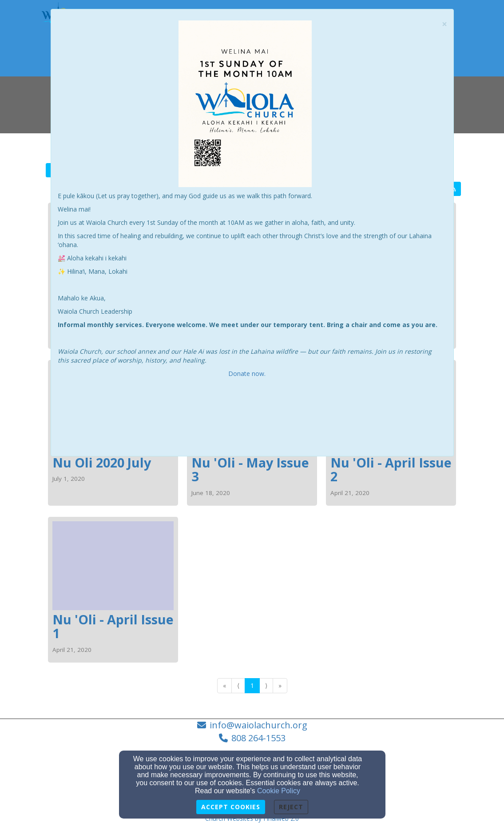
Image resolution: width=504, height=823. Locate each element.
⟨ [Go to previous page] (238, 685)
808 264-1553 (258, 738)
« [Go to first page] (224, 685)
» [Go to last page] (280, 685)
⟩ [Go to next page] (266, 685)
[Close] (444, 24)
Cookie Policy (279, 791)
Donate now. (248, 374)
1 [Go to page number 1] (252, 685)
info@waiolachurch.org (258, 725)
